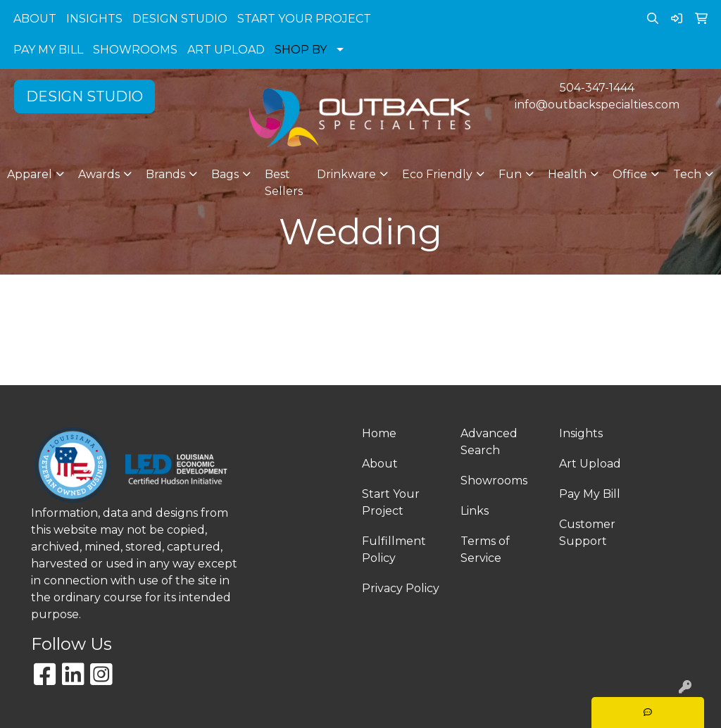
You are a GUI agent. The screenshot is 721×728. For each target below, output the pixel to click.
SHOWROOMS (135, 50)
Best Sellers (284, 183)
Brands (165, 174)
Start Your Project (391, 502)
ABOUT (35, 19)
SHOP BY (301, 50)
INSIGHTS (94, 19)
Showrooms (494, 481)
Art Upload (590, 464)
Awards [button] (99, 174)
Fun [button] (510, 174)
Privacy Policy (401, 588)
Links (475, 511)
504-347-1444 (597, 88)
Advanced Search (489, 442)
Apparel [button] (30, 174)
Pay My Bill (590, 494)
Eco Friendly (437, 174)
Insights (581, 433)
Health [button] (567, 174)
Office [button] (630, 174)
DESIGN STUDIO (180, 19)
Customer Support (587, 533)
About (380, 464)
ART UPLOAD (226, 50)
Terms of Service (485, 550)
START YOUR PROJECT (304, 19)
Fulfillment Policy (394, 550)
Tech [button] (687, 174)
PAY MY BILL (48, 50)
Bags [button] (225, 174)
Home (379, 433)
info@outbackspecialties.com (597, 105)
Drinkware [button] (346, 174)
